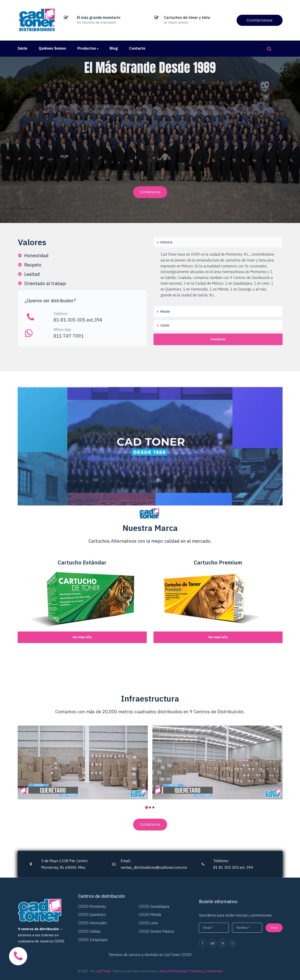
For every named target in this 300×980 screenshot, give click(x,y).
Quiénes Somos (52, 48)
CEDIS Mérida (150, 915)
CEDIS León (148, 923)
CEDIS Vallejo (89, 931)
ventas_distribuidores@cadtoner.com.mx (154, 867)
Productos (88, 48)
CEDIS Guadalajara (154, 906)
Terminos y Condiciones (206, 971)
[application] (150, 386)
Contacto (137, 48)
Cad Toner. (103, 971)
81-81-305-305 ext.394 (78, 320)
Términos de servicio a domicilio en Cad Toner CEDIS (150, 955)
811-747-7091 (69, 336)
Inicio (23, 48)
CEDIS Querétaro (92, 915)
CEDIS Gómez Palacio (156, 931)
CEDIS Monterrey (92, 906)
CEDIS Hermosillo (92, 923)
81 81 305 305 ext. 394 (233, 867)
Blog (114, 48)
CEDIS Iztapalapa (93, 940)
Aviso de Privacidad (174, 971)
